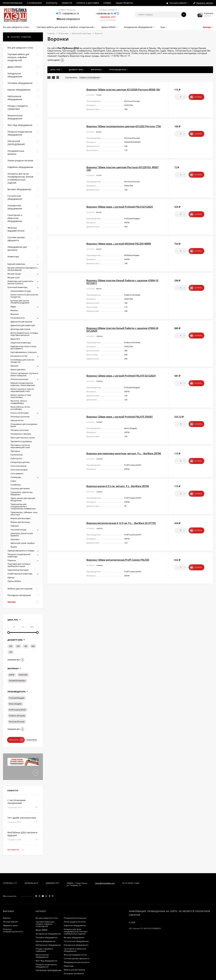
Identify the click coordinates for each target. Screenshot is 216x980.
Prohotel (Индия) (17, 698)
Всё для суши (14, 277)
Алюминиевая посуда (21, 291)
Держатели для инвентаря (23, 325)
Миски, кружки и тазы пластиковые (21, 396)
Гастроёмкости (18, 318)
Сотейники (16, 485)
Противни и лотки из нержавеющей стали (20, 446)
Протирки (15, 451)
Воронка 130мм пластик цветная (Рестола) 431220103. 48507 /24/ (122, 169)
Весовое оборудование (74, 937)
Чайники (15, 526)
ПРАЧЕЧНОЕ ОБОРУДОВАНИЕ (49, 970)
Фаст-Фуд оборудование (46, 961)
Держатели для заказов (21, 322)
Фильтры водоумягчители (75, 955)
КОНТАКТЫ (52, 3)
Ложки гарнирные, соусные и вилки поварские (24, 374)
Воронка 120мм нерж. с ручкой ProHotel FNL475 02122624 (121, 376)
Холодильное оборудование (48, 934)
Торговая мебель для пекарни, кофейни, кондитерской (45, 924)
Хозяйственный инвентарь (20, 574)
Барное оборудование (46, 941)
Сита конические (18, 466)
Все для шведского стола (47, 918)
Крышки (14, 366)
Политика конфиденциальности (13, 930)
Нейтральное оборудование (48, 945)
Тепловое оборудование (46, 937)
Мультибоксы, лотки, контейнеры (20, 408)
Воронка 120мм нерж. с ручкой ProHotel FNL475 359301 (120, 417)
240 (33, 646)
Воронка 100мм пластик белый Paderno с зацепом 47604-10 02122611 (122, 282)
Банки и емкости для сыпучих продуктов (24, 296)
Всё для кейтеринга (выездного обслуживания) (22, 269)
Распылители (17, 455)
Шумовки (15, 539)
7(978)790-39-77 (31, 883)
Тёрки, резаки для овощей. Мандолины (23, 499)
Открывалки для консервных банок (24, 425)
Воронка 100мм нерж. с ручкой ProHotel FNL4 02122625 (120, 207)
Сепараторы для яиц (20, 462)
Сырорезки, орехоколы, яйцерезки (22, 493)
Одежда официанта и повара (21, 551)
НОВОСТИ (67, 3)
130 (10, 652)
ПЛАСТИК (23, 675)
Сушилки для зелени (20, 488)
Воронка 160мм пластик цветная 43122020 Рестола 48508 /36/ (123, 90)
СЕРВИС (107, 3)
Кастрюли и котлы (19, 356)
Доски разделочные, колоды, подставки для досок (24, 334)
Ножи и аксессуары (20, 413)
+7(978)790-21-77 (70, 14)
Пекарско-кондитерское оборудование (46, 966)
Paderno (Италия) (17, 716)
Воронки (15, 314)
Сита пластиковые (19, 470)
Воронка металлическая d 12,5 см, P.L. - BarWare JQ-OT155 (121, 523)
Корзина (7, 918)
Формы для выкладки (20, 518)
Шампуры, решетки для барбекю (22, 534)
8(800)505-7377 (108, 17)
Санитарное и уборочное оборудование (75, 950)
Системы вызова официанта (76, 958)
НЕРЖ (12, 675)
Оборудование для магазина (77, 962)
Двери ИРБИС (42, 930)
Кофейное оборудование (75, 925)
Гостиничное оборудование (76, 941)
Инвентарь (63, 33)
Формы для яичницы (20, 522)
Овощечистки (17, 420)
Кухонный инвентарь (82, 33)
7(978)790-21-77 (10, 883)
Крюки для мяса (18, 369)
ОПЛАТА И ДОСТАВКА (88, 3)
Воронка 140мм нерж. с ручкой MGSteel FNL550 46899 (119, 244)
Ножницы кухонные (20, 417)
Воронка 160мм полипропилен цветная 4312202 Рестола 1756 (124, 126)
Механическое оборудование (42, 956)
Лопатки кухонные (19, 379)
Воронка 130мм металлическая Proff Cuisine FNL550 (118, 560)
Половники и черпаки (21, 434)
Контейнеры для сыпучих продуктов (22, 361)
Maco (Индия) (15, 704)
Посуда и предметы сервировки (44, 950)
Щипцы (11, 577)
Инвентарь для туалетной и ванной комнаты (20, 282)
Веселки (14, 310)
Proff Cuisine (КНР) (17, 710)
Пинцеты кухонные (20, 430)
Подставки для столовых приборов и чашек (19, 565)
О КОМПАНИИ (34, 3)
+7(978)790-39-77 (104, 14)
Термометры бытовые (18, 570)
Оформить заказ (10, 925)
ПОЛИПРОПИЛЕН (17, 681)
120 (10, 646)
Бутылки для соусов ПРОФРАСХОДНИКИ (20, 302)
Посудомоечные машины (75, 918)
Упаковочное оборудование (76, 945)
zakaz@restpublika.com (105, 883)
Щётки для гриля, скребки (23, 543)
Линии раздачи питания (75, 922)
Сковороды (16, 477)
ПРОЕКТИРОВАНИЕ (13, 3)
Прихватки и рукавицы (21, 441)
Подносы (12, 560)
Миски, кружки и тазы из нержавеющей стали (22, 390)
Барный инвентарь (16, 264)
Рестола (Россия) (17, 722)
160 (18, 646)
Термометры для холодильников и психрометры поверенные (23, 506)
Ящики (14, 547)
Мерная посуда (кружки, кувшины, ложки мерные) (23, 384)
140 (25, 646)
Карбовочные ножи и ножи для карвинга (23, 347)
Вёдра (13, 307)
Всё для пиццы (14, 274)
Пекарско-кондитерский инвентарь (19, 555)
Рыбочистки (16, 458)
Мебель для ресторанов (74, 970)
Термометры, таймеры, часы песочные (24, 513)
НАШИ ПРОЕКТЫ (124, 3)
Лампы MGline (14, 581)
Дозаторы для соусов (20, 329)
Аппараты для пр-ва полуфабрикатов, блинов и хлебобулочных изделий (76, 931)
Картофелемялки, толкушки (24, 352)
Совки (13, 481)
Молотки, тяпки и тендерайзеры (19, 402)
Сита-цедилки (17, 473)
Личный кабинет (10, 922)
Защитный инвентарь (21, 343)
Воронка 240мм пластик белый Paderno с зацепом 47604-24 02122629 (122, 330)
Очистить (32, 740)
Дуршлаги (15, 339)
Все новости (16, 850)
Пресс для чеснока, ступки (23, 438)
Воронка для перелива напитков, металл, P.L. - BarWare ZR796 (124, 453)
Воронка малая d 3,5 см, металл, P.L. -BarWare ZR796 (118, 486)
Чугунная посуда (18, 530)
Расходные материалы (74, 973)
